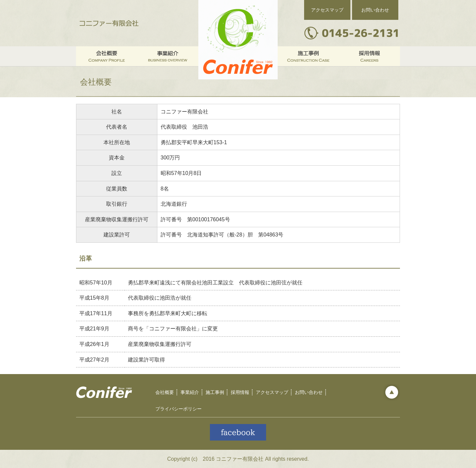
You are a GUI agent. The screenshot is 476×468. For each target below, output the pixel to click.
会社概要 (165, 392)
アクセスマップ (327, 10)
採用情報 (240, 392)
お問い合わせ (375, 10)
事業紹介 (190, 392)
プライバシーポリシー (178, 409)
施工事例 (215, 392)
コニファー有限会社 (109, 23)
